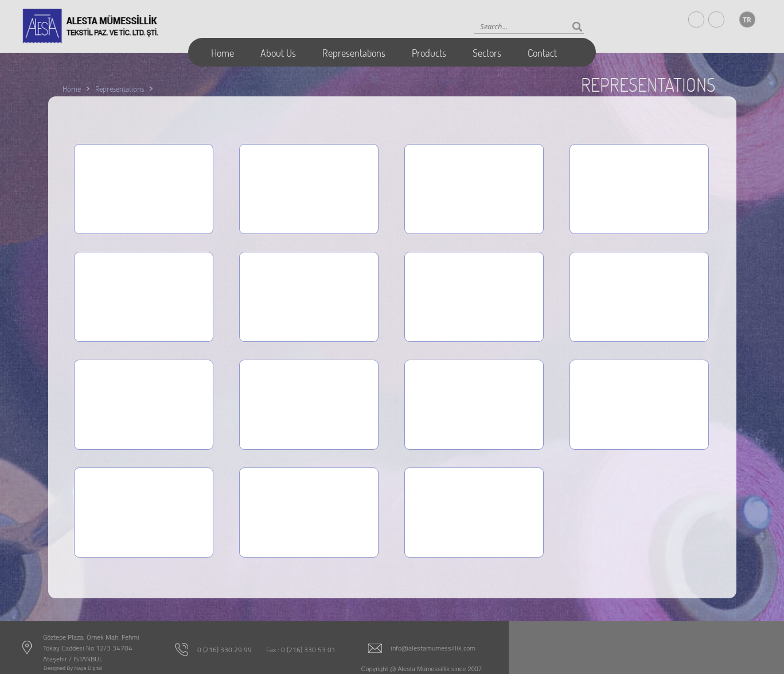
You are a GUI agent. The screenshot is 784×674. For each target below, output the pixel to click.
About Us (278, 53)
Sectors (487, 53)
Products (429, 53)
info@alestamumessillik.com (433, 648)
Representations (354, 53)
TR (747, 20)
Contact (542, 53)
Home (223, 53)
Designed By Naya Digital (73, 668)
